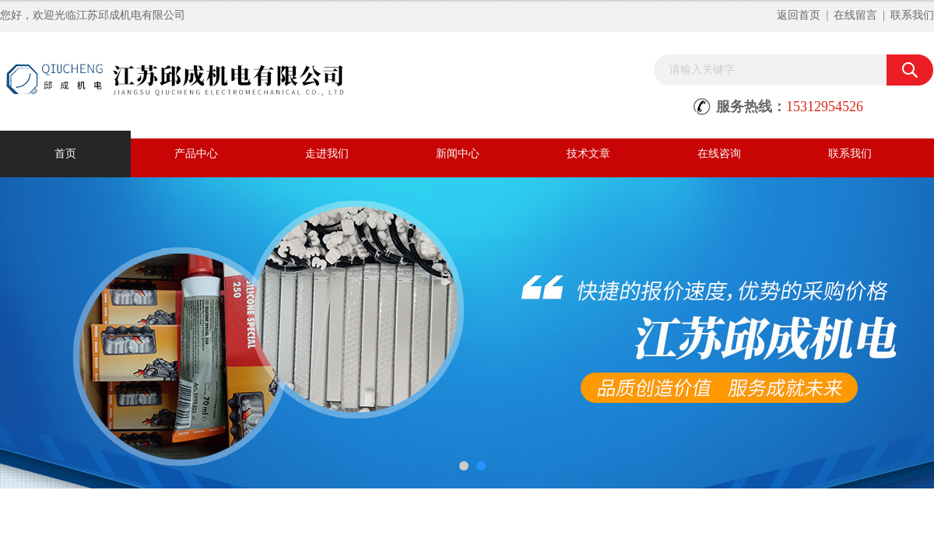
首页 (65, 154)
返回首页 (799, 15)
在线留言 (855, 15)
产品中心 (196, 154)
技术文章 (588, 154)
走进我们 (327, 154)
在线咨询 (719, 154)
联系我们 (912, 15)
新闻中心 (458, 154)
